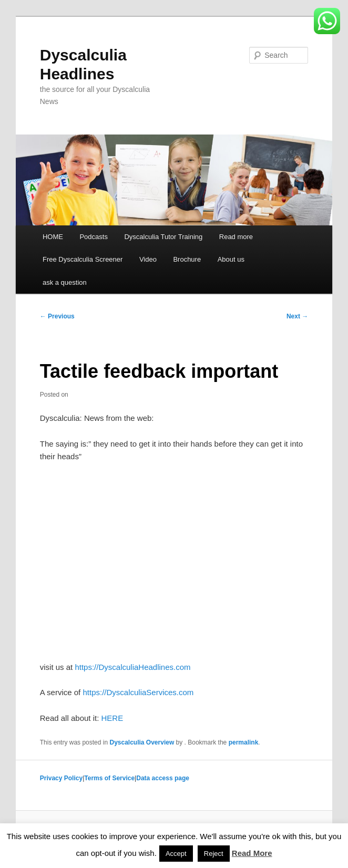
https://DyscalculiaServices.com (138, 692)
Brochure (187, 259)
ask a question (65, 282)
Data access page (163, 778)
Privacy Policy (61, 778)
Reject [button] (214, 854)
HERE (112, 718)
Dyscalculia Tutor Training (163, 237)
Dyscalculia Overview (142, 742)
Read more (236, 237)
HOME (53, 237)
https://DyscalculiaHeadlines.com (132, 667)
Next (297, 316)
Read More (252, 853)
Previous (57, 316)
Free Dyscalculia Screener (83, 259)
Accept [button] (176, 854)
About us (231, 259)
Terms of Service (109, 778)
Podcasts (93, 237)
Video (148, 259)
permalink (244, 742)
